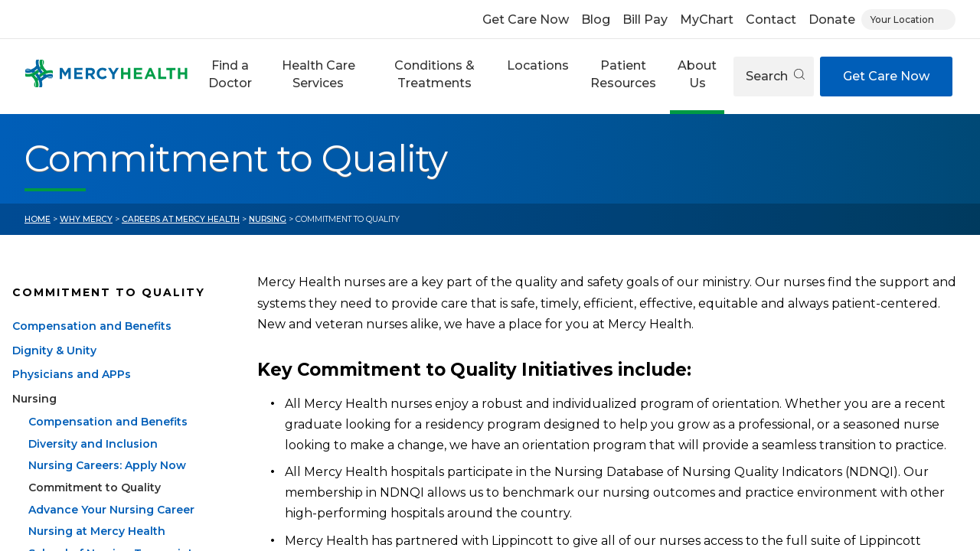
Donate (832, 20)
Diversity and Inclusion (93, 461)
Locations (538, 65)
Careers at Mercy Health (181, 219)
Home (38, 219)
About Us (697, 74)
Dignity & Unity (54, 369)
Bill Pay (645, 20)
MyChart (707, 20)
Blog (596, 20)
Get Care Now (526, 20)
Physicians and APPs (72, 393)
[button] (230, 77)
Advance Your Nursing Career (111, 527)
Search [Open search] (775, 76)
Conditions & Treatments (434, 74)
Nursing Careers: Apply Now (107, 484)
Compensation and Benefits (92, 344)
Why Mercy (86, 219)
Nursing (268, 219)
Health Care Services (318, 74)
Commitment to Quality (95, 506)
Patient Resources (623, 74)
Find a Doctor (230, 74)
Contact (771, 20)
